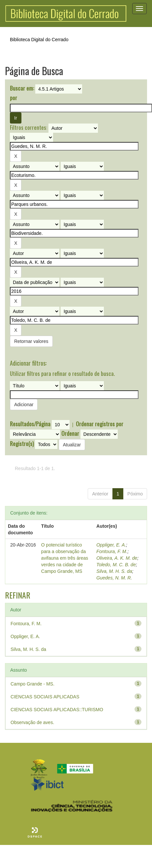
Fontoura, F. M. (112, 551)
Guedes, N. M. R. (114, 578)
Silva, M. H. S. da (114, 571)
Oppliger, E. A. (111, 545)
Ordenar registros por (100, 424)
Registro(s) (22, 444)
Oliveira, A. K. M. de (117, 558)
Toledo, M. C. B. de (116, 565)
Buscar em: (22, 88)
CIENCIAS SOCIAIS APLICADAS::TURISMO (57, 710)
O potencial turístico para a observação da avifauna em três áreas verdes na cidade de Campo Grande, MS (65, 558)
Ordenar (70, 434)
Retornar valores (31, 341)
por (14, 98)
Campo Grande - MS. (32, 684)
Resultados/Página (30, 424)
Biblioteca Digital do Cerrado (39, 40)
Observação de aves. (32, 722)
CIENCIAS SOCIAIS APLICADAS (45, 697)
